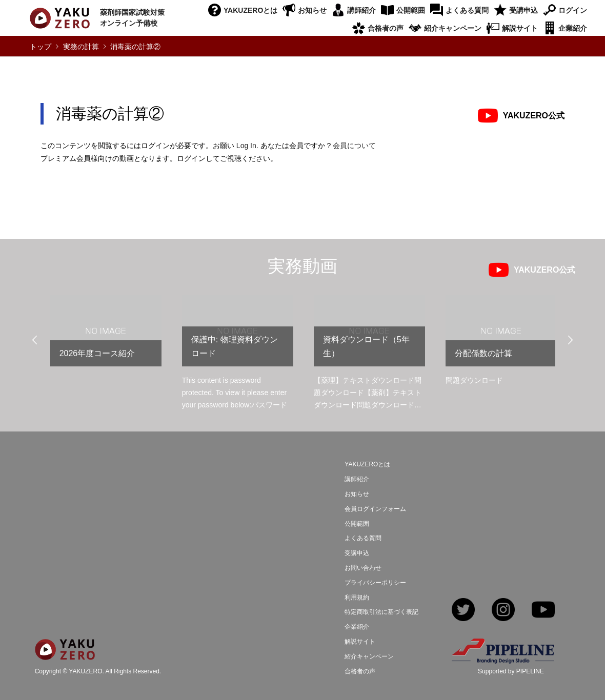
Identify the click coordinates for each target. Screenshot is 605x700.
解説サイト (520, 28)
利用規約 (357, 598)
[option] (106, 335)
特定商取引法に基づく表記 (381, 612)
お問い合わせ (363, 568)
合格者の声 (386, 28)
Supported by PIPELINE (511, 671)
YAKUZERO (85, 672)
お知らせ (312, 10)
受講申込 (523, 10)
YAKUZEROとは (250, 10)
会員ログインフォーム (375, 509)
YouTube (543, 611)
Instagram (503, 611)
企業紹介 (573, 28)
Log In (246, 146)
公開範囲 (411, 10)
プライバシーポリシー (375, 583)
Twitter (463, 611)
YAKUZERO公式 (534, 116)
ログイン (573, 10)
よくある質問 (467, 10)
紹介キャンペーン (453, 28)
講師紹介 (361, 10)
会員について (354, 146)
